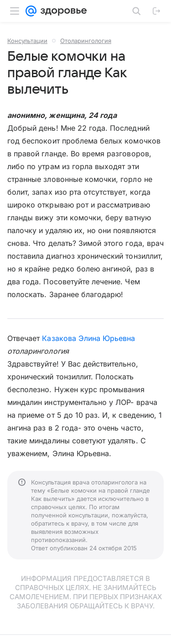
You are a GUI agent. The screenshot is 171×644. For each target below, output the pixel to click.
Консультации (27, 41)
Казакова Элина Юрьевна (88, 338)
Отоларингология (86, 41)
